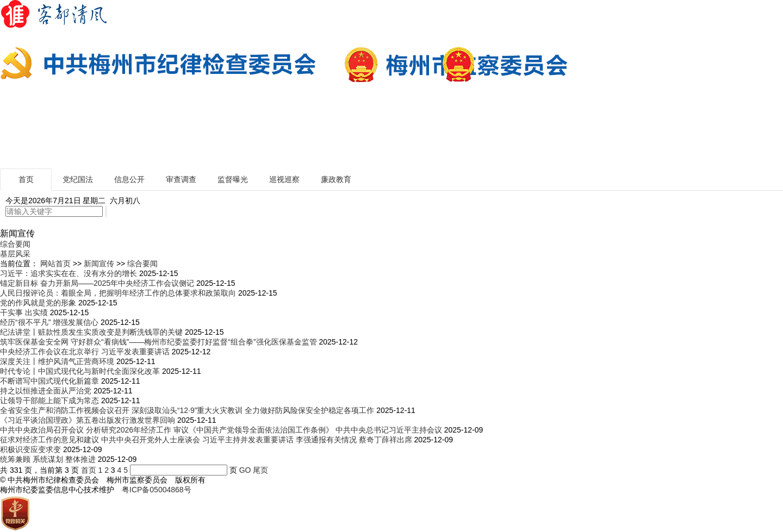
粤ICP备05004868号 (157, 490)
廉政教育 (336, 179)
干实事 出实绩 (24, 312)
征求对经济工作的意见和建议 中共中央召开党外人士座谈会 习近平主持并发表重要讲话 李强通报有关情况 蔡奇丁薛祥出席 (206, 440)
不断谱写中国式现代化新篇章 (49, 381)
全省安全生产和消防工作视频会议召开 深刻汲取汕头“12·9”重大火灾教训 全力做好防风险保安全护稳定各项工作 (187, 410)
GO (245, 470)
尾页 (260, 470)
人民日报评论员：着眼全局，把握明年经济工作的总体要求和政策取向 (118, 293)
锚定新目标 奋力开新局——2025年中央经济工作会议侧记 (97, 283)
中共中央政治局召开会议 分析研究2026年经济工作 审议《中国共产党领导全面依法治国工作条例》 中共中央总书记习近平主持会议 (221, 430)
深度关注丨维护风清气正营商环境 (57, 361)
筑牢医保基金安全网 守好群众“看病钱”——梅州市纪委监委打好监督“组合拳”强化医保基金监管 (159, 342)
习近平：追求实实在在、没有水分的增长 (69, 273)
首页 (26, 179)
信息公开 (129, 179)
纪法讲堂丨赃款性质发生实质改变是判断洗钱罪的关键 (91, 332)
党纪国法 (78, 179)
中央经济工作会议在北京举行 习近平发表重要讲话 (85, 352)
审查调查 (181, 179)
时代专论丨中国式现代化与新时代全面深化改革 (80, 371)
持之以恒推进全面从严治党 (46, 391)
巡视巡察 (284, 179)
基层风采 (15, 254)
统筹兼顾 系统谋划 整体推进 (48, 459)
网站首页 (55, 264)
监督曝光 (233, 179)
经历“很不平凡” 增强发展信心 (49, 322)
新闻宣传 (99, 264)
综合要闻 (15, 244)
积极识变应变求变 (30, 449)
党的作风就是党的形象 (38, 303)
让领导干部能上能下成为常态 (49, 400)
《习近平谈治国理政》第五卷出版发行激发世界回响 (88, 420)
